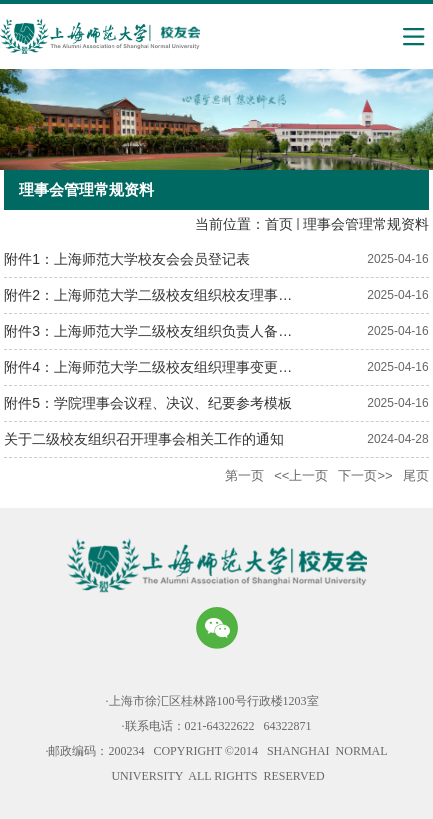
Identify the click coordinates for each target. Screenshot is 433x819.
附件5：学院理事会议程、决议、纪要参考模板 (148, 403)
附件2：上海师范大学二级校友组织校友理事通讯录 (162, 295)
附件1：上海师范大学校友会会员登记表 (127, 259)
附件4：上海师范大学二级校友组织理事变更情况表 (162, 367)
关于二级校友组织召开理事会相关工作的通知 (144, 439)
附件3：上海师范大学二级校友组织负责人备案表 (155, 331)
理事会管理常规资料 (366, 224)
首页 (279, 224)
